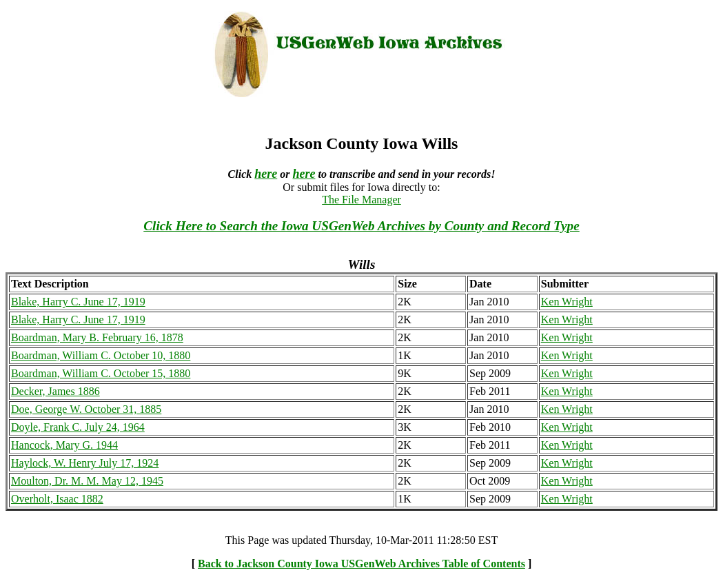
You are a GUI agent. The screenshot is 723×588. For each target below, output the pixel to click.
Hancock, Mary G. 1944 (64, 445)
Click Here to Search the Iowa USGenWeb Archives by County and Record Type (361, 226)
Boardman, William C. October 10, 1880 (101, 355)
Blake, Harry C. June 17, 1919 (78, 302)
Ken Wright (567, 302)
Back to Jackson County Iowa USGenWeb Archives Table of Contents (361, 564)
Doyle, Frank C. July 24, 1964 (78, 427)
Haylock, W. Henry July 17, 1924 (85, 463)
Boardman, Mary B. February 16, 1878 (97, 337)
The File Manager (361, 200)
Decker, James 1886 (55, 391)
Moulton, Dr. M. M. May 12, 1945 (87, 481)
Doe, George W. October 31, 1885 (86, 409)
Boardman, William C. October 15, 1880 (101, 373)
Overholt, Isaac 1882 (57, 499)
